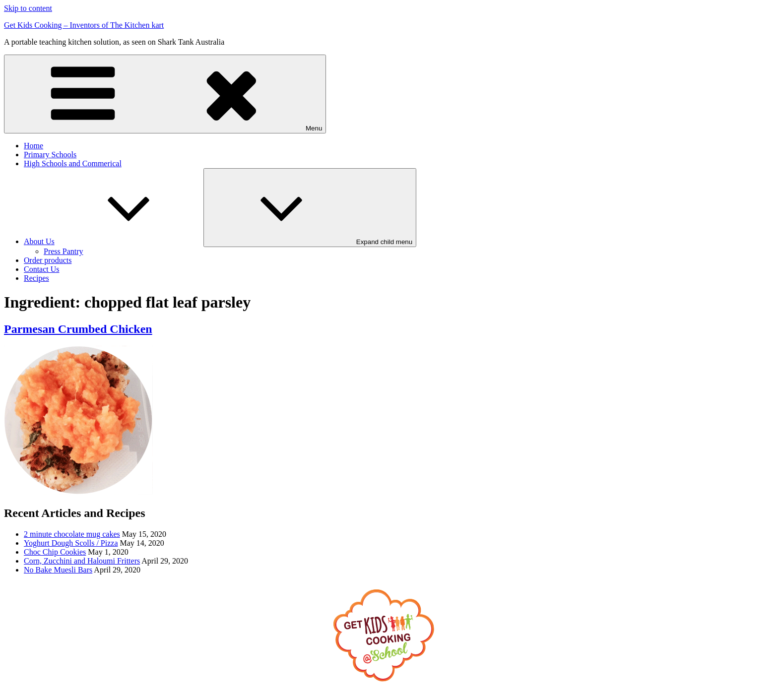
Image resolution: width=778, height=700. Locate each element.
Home (33, 146)
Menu (165, 94)
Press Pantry (64, 251)
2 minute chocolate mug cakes (72, 534)
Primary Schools (50, 155)
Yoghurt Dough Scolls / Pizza (71, 543)
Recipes (36, 278)
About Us (114, 241)
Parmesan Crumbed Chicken (78, 329)
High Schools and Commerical (73, 163)
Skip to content (28, 8)
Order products (48, 260)
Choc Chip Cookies (55, 552)
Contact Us (42, 269)
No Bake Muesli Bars (58, 570)
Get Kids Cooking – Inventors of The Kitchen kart (84, 25)
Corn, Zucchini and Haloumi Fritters (82, 561)
